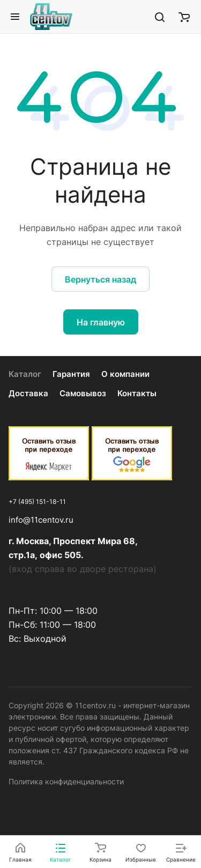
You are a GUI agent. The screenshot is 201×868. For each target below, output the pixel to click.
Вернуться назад (100, 279)
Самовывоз (83, 393)
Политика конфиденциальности (66, 781)
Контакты (137, 393)
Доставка (28, 393)
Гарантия (71, 374)
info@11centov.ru (41, 520)
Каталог (25, 374)
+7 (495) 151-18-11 (37, 502)
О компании (125, 374)
